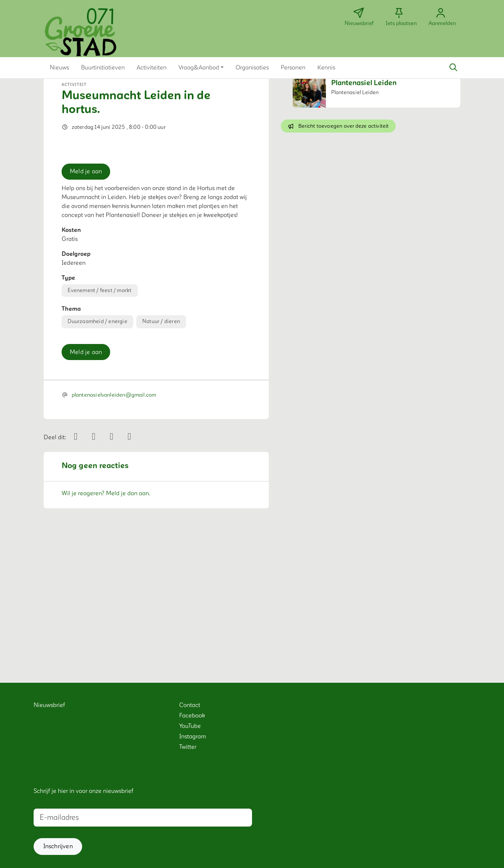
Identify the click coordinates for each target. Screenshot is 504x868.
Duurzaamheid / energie (97, 454)
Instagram (193, 737)
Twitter (188, 747)
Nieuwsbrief (49, 705)
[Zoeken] (453, 68)
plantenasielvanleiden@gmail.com (114, 528)
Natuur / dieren (161, 454)
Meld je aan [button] (86, 304)
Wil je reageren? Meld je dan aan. (106, 626)
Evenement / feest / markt (99, 423)
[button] (59, 68)
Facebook (192, 716)
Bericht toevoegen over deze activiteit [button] (338, 126)
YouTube (190, 726)
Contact (190, 705)
